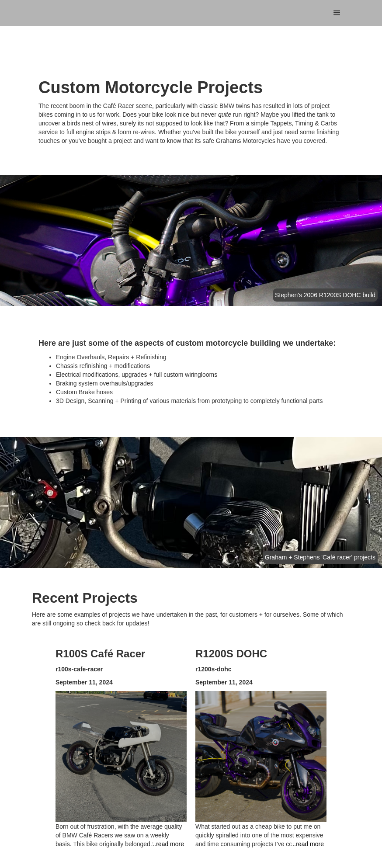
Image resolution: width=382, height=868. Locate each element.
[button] (337, 13)
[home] (80, 4)
